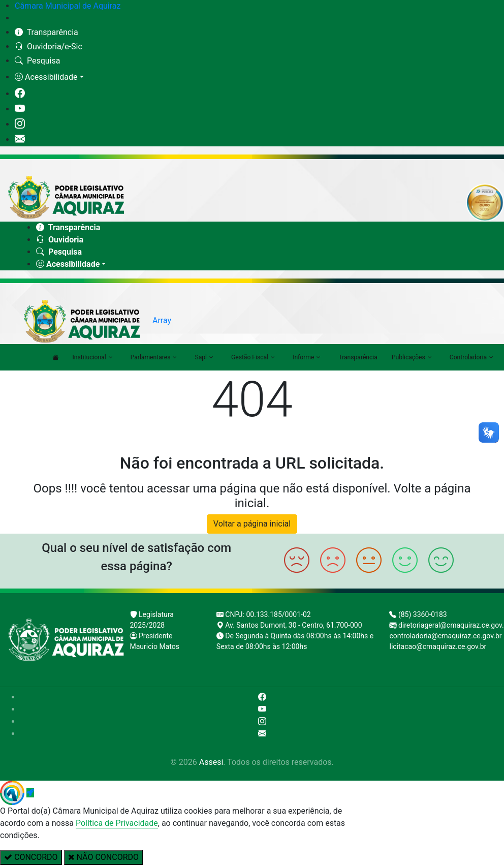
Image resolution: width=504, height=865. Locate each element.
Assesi (211, 762)
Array (162, 320)
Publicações (412, 357)
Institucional (93, 357)
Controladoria (471, 357)
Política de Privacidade (117, 823)
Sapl (204, 357)
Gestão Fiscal (253, 357)
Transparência (358, 357)
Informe (307, 357)
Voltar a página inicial (252, 524)
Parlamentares (154, 357)
